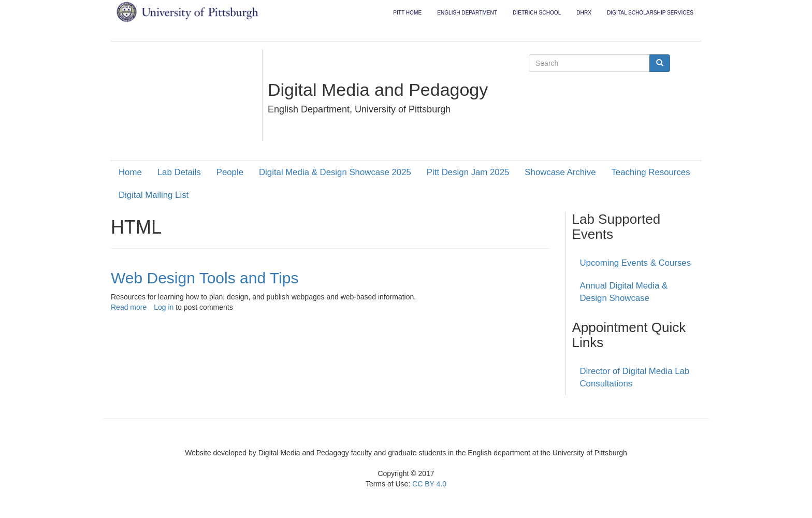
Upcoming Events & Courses (636, 263)
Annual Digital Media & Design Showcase (624, 292)
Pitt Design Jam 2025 (468, 172)
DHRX (584, 13)
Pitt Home (407, 13)
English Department (467, 13)
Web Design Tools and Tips (205, 278)
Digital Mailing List (154, 195)
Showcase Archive (560, 172)
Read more (129, 307)
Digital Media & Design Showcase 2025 (335, 172)
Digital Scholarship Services (650, 13)
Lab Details (179, 172)
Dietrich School (537, 13)
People (230, 172)
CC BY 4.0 (429, 484)
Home (130, 172)
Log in (164, 307)
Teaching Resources (650, 172)
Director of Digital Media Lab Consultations (635, 377)
